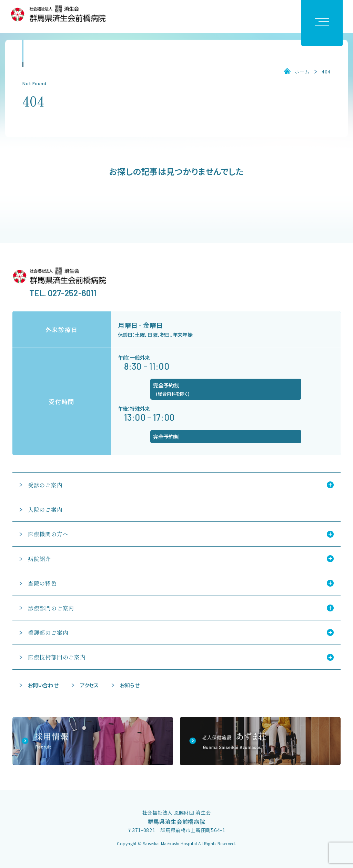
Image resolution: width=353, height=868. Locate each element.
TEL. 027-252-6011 (63, 293)
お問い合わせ (43, 685)
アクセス (89, 685)
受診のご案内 (45, 485)
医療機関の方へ (48, 534)
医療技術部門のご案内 (57, 657)
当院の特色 (42, 583)
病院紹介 (39, 559)
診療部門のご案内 (51, 608)
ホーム (302, 72)
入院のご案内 (45, 509)
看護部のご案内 (48, 632)
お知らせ (130, 685)
